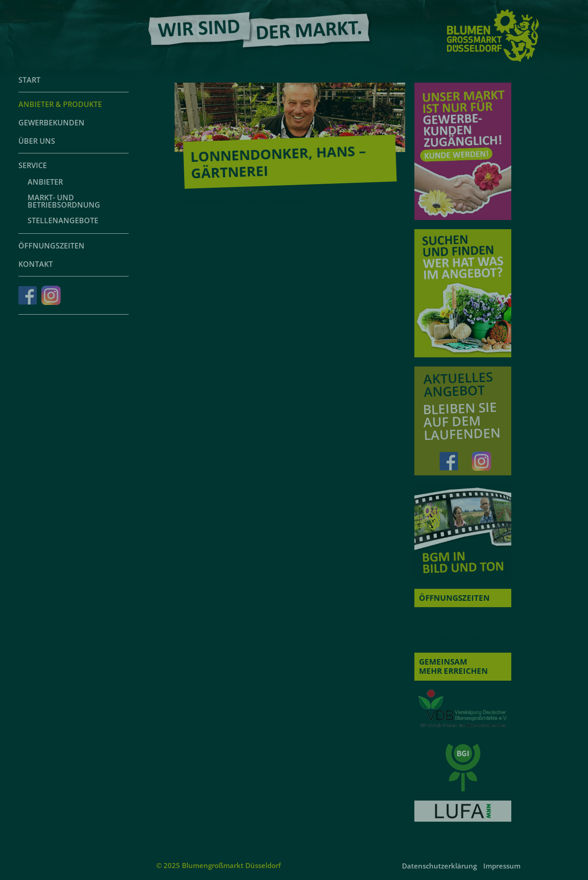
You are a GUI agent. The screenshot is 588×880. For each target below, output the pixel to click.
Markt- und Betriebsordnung (64, 201)
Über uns (37, 141)
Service (33, 165)
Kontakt (36, 264)
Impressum (502, 866)
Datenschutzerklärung (439, 866)
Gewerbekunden (51, 123)
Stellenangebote (63, 220)
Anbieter (45, 182)
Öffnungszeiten (51, 246)
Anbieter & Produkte (60, 104)
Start (29, 80)
